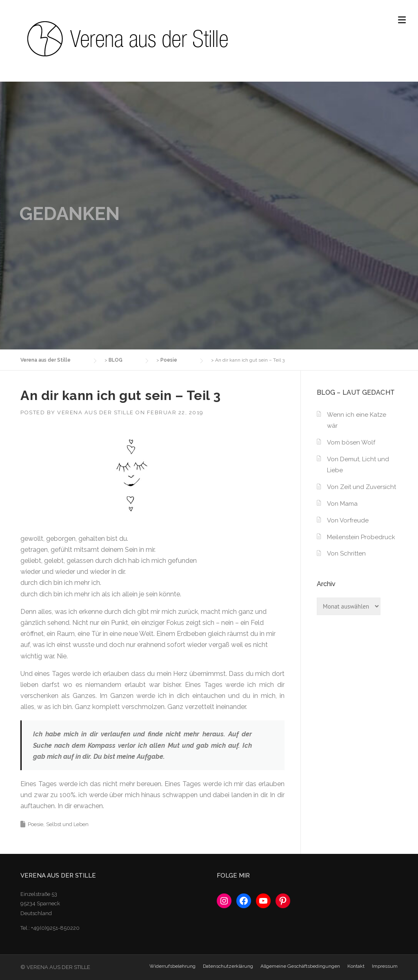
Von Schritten (346, 553)
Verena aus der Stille (96, 412)
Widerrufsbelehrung (172, 966)
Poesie (36, 824)
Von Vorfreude (348, 520)
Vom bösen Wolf (351, 442)
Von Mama (342, 504)
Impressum (385, 966)
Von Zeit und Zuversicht (361, 487)
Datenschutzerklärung (228, 966)
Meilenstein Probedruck (361, 537)
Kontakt (356, 966)
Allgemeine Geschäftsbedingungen (300, 966)
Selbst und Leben (67, 824)
